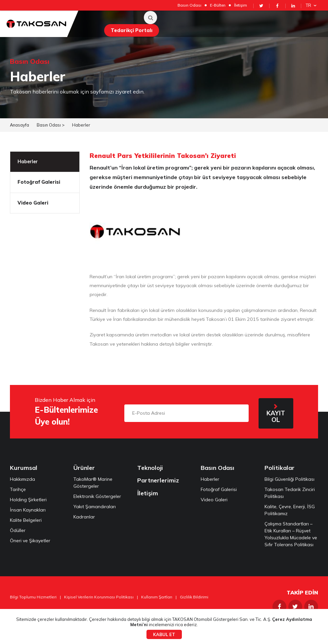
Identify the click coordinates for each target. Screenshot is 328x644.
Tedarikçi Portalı (132, 30)
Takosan (36, 24)
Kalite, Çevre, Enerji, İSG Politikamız (290, 510)
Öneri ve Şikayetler (30, 541)
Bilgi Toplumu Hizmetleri (33, 597)
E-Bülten (218, 5)
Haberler (81, 125)
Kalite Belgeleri (26, 520)
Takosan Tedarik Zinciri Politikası (290, 493)
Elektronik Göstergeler (97, 496)
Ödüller (18, 530)
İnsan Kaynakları (28, 510)
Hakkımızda (22, 479)
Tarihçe (18, 489)
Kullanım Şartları (157, 597)
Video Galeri (33, 203)
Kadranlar (84, 517)
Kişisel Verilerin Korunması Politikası (99, 597)
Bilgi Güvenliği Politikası (289, 479)
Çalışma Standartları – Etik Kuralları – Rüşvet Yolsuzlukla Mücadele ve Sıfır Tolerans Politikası (291, 534)
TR (312, 5)
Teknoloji (150, 468)
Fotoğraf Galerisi (39, 182)
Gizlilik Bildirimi (194, 597)
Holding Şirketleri (28, 500)
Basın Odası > (51, 125)
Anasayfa (20, 125)
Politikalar (280, 468)
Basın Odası (189, 5)
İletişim (241, 5)
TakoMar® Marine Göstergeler (93, 483)
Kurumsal (24, 468)
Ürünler (84, 468)
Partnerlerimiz (158, 480)
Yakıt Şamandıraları (95, 507)
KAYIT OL (276, 416)
